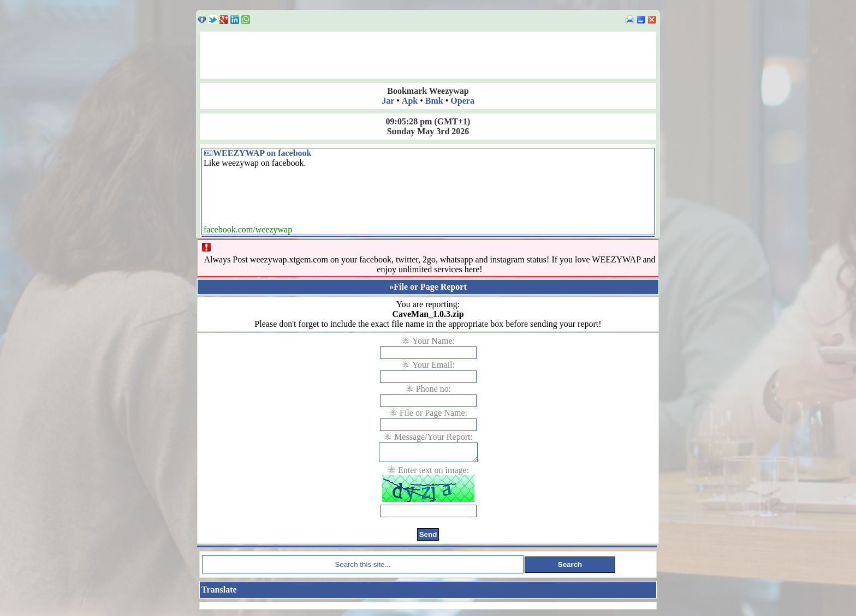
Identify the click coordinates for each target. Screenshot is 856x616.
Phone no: (433, 389)
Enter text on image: (433, 473)
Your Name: (433, 341)
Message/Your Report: (433, 437)
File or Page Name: (433, 413)
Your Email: (433, 365)
